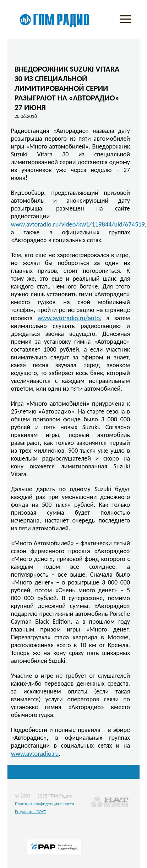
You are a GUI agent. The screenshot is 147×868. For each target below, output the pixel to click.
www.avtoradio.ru (35, 753)
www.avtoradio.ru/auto (69, 318)
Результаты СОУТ (31, 812)
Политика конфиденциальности (45, 804)
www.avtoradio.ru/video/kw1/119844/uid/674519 (78, 224)
